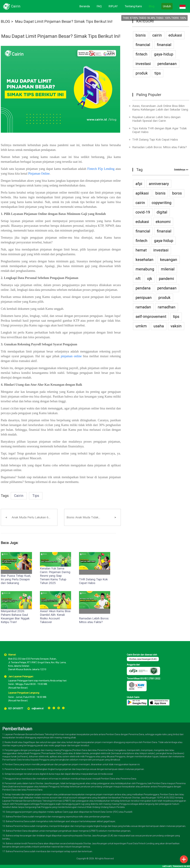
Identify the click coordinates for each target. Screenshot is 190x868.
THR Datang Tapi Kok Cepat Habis (93, 581)
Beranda (85, 6)
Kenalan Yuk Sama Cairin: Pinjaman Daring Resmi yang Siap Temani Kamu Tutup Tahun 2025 (55, 576)
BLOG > (7, 22)
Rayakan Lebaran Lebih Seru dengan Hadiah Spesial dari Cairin (156, 119)
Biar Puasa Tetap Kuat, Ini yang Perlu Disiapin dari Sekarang (16, 579)
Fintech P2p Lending (101, 169)
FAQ (99, 6)
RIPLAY (113, 6)
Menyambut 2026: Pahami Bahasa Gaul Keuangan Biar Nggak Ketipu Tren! (15, 617)
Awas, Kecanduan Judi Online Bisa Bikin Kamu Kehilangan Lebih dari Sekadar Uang (160, 108)
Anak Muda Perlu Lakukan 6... (31, 517)
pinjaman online (71, 356)
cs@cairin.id (37, 708)
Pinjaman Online (39, 173)
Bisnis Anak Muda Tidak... (83, 517)
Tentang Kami (133, 6)
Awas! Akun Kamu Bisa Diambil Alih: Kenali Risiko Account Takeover (55, 617)
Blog (152, 6)
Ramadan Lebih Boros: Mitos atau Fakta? (94, 620)
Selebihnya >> (181, 170)
